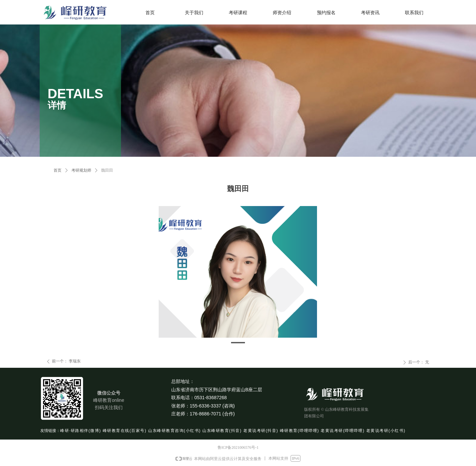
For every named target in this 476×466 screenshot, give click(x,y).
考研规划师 (81, 170)
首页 (58, 170)
